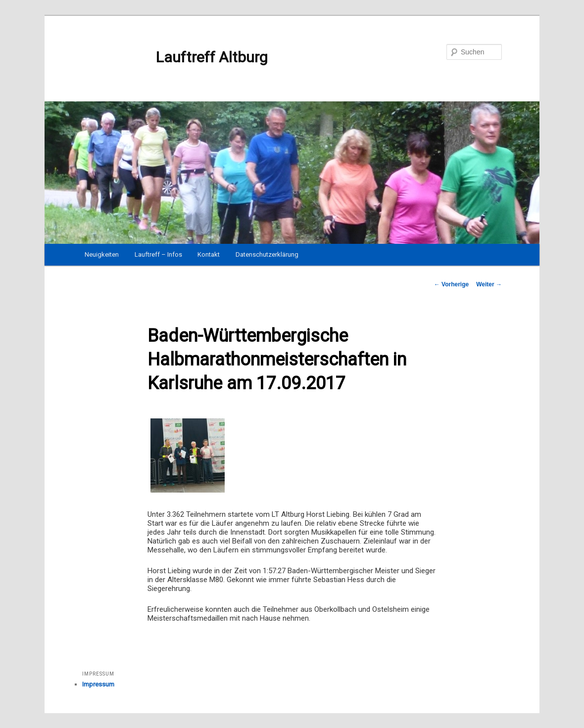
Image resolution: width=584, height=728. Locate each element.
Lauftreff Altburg (175, 57)
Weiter (489, 284)
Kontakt (209, 254)
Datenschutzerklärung (267, 254)
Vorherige (451, 284)
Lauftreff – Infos (158, 254)
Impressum (98, 684)
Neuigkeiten (102, 254)
